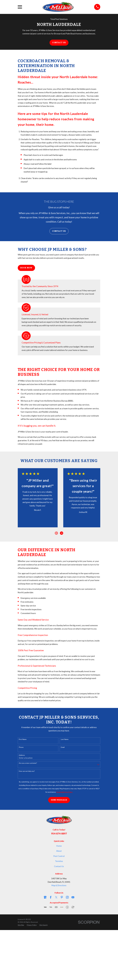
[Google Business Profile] (45, 897)
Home (59, 846)
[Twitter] (56, 897)
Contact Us (59, 43)
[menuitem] (21, 925)
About (59, 851)
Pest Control (59, 856)
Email (63, 747)
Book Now (26, 268)
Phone (21, 747)
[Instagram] (67, 897)
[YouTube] (73, 897)
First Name (23, 739)
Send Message (59, 800)
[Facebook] (51, 897)
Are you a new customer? (28, 763)
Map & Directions (59, 885)
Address (22, 755)
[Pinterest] (62, 897)
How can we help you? (27, 771)
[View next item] (62, 533)
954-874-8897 (59, 834)
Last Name (65, 739)
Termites (59, 861)
